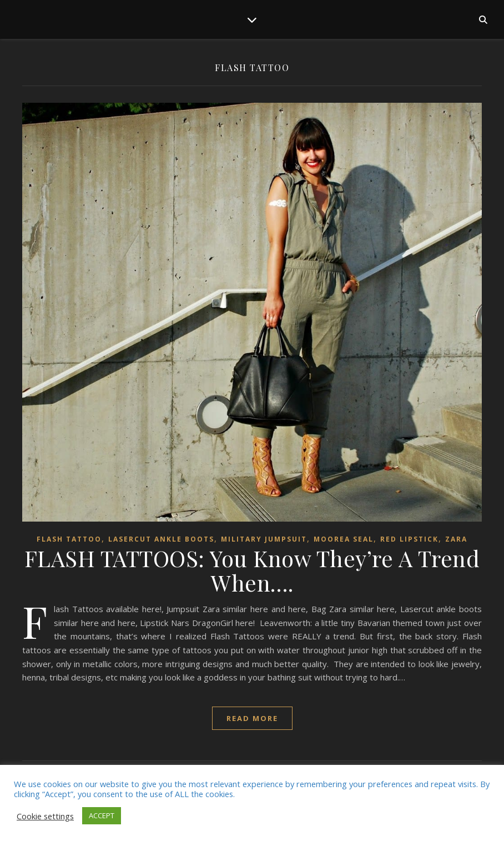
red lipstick (409, 539)
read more (252, 718)
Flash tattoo (69, 539)
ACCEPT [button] (102, 815)
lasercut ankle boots (161, 539)
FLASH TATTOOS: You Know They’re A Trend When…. (252, 570)
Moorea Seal (344, 539)
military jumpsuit (264, 539)
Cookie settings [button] (45, 816)
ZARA (456, 539)
